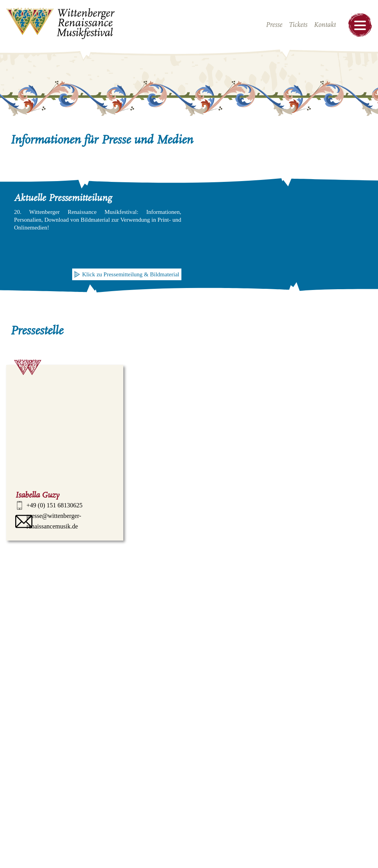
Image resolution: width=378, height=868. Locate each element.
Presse (274, 25)
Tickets (298, 25)
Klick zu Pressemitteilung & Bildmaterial (130, 274)
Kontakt (325, 25)
